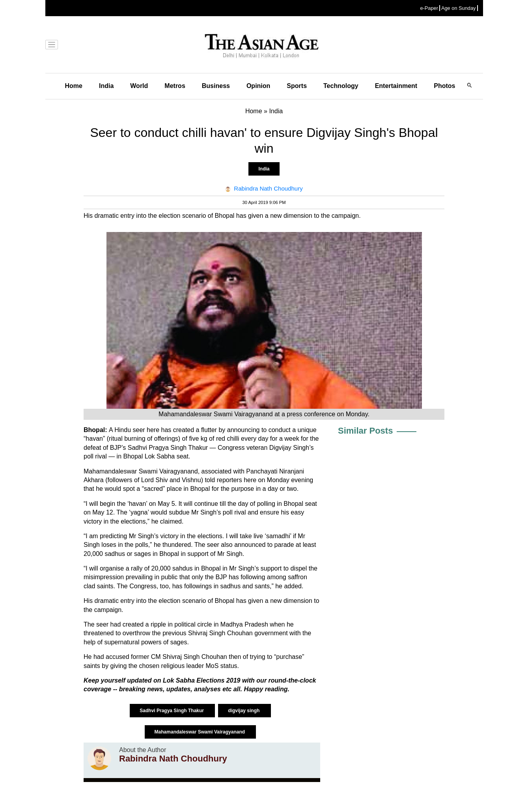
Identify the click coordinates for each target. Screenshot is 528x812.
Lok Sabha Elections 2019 (202, 680)
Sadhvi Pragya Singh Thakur (172, 711)
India (106, 86)
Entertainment (396, 86)
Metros (175, 86)
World (139, 86)
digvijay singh (244, 711)
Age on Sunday (459, 8)
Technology (341, 86)
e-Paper (429, 8)
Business (216, 86)
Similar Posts (365, 431)
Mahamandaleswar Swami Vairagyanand (201, 732)
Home (74, 86)
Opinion (258, 86)
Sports (297, 86)
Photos (444, 86)
